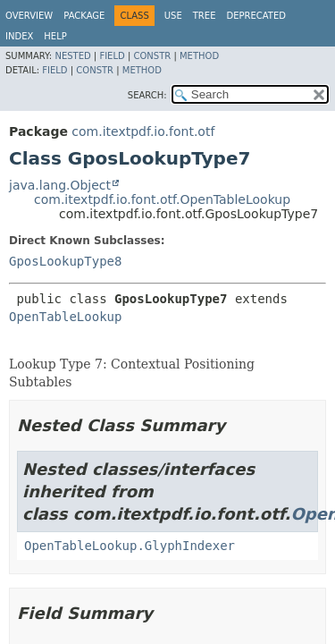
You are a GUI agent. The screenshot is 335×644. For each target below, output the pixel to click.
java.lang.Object (60, 185)
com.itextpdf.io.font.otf (143, 131)
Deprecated (256, 16)
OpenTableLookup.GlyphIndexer (130, 546)
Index (19, 36)
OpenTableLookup (65, 317)
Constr (152, 56)
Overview (29, 16)
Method (199, 56)
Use (173, 16)
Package (84, 16)
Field (112, 56)
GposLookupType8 (65, 261)
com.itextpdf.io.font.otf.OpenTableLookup (162, 199)
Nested (72, 56)
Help (55, 36)
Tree (205, 16)
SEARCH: (147, 95)
